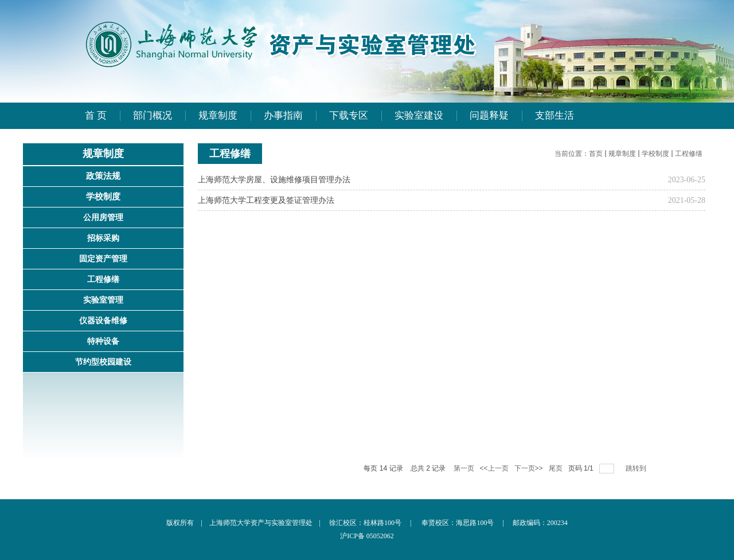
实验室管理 (103, 300)
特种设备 (103, 341)
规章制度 (622, 154)
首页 (596, 154)
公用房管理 (103, 218)
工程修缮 (103, 279)
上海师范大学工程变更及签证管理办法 (266, 200)
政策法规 (103, 176)
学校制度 (103, 197)
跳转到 (637, 468)
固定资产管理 (103, 259)
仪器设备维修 (103, 321)
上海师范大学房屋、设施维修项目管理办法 (274, 180)
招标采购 (103, 238)
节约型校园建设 (103, 362)
